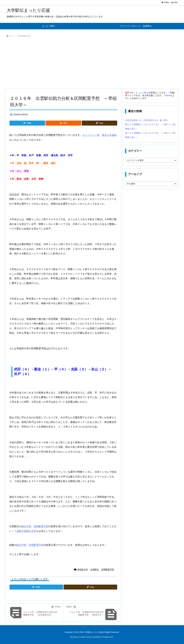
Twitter (167, 95)
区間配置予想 (41, 526)
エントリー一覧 (91, 135)
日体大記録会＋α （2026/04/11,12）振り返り (147, 120)
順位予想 (26, 526)
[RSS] (63, 123)
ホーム (12, 36)
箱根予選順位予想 (26, 531)
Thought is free (107, 637)
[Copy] (99, 123)
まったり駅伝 (142, 93)
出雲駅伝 (95, 569)
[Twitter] (27, 123)
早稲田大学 (26, 36)
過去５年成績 (109, 135)
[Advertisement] (92, 64)
